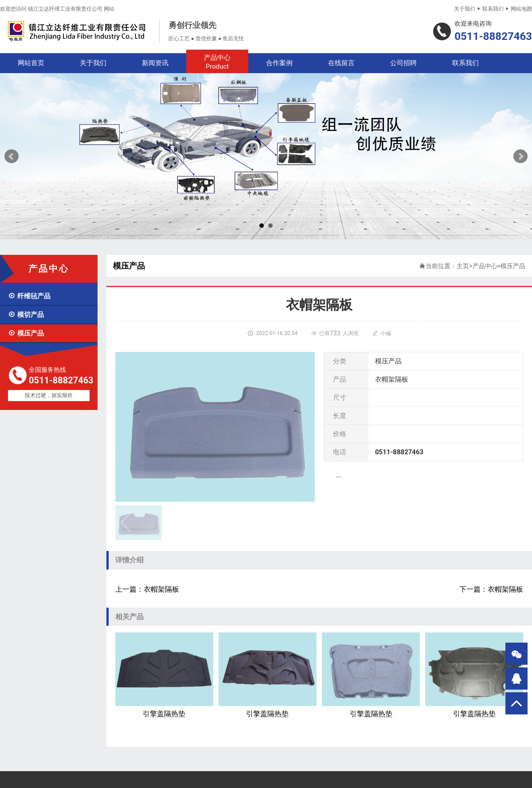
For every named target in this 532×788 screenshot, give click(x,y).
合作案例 (279, 63)
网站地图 (521, 9)
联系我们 (493, 9)
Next (520, 156)
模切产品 (26, 315)
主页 (463, 266)
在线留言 (341, 63)
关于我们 (465, 9)
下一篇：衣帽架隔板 (491, 589)
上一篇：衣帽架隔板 (147, 589)
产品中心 (217, 62)
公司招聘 (403, 63)
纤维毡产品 (29, 296)
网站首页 (31, 63)
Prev (12, 156)
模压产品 (26, 333)
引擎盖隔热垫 (164, 675)
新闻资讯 (155, 63)
